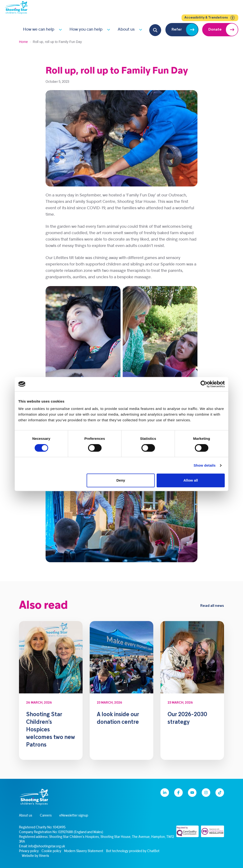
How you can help (86, 30)
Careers (46, 816)
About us (126, 30)
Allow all (191, 480)
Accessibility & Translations (210, 18)
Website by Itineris (35, 856)
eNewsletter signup (74, 816)
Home (23, 42)
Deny (121, 480)
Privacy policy (29, 851)
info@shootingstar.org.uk (47, 847)
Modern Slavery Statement (84, 851)
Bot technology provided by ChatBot (133, 851)
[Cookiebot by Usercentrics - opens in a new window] (204, 384)
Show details (205, 465)
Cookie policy (51, 851)
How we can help (39, 30)
